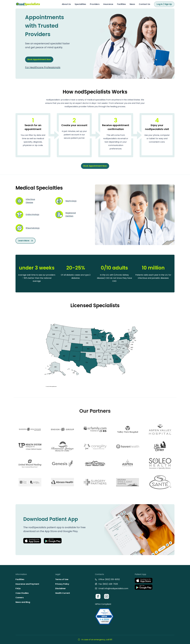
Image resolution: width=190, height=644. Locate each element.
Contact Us (144, 4)
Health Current (63, 593)
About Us (66, 4)
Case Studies (22, 593)
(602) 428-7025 (110, 584)
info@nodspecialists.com (116, 588)
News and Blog (23, 602)
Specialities (80, 4)
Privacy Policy (62, 584)
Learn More (26, 241)
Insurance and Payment (27, 584)
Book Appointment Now (39, 59)
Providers (95, 4)
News (132, 4)
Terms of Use (62, 579)
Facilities (121, 4)
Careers (20, 598)
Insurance (108, 4)
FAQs (18, 588)
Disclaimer (61, 588)
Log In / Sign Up (164, 4)
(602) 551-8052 (112, 579)
